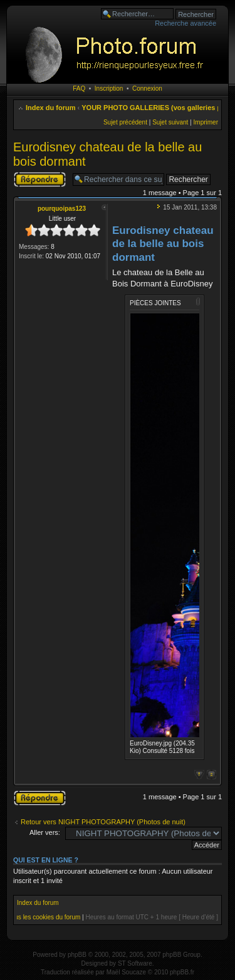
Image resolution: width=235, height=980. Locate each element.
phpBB (77, 955)
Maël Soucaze (126, 972)
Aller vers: (45, 832)
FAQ (79, 88)
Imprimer (206, 122)
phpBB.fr (182, 972)
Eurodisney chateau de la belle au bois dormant (163, 244)
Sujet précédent (125, 122)
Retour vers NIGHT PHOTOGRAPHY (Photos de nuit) (103, 822)
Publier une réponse (40, 179)
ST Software (135, 963)
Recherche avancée (185, 23)
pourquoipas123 (62, 209)
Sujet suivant (170, 122)
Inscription (109, 88)
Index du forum (50, 108)
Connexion (147, 88)
